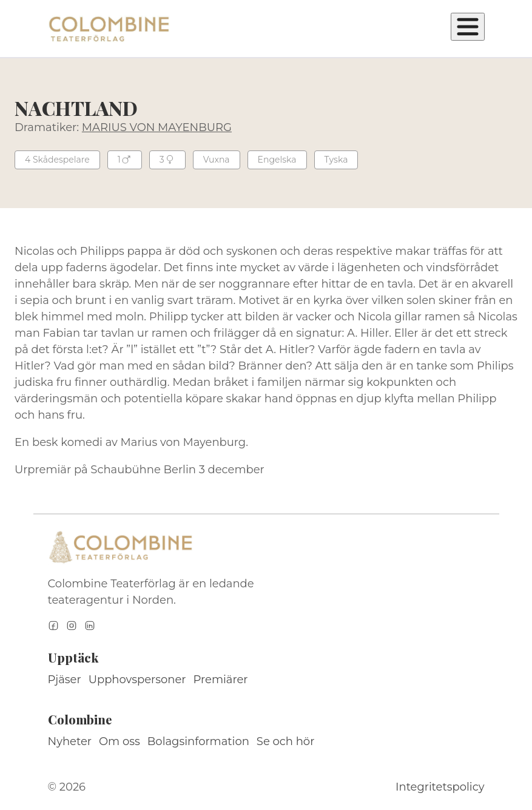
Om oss (120, 741)
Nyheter (70, 741)
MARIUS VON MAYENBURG (157, 127)
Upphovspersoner (137, 680)
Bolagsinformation (198, 741)
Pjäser (65, 680)
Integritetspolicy (440, 787)
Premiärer (221, 680)
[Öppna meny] (468, 27)
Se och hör (286, 741)
